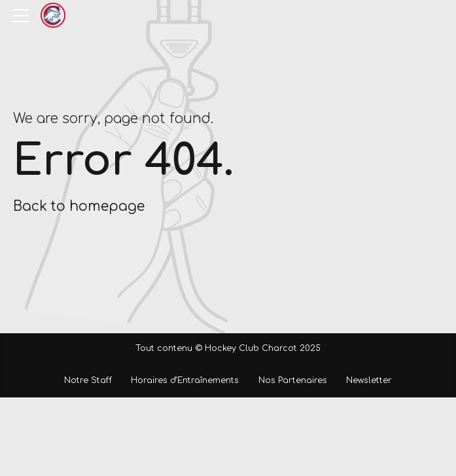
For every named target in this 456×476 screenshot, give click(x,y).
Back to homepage (79, 207)
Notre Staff (88, 380)
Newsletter (369, 380)
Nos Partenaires (293, 380)
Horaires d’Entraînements (185, 380)
